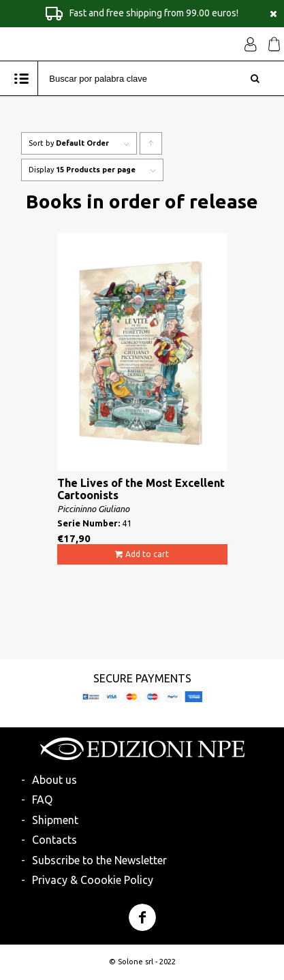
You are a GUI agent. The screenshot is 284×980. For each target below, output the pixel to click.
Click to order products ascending (151, 147)
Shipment (55, 820)
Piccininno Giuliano (93, 509)
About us (54, 780)
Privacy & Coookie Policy (93, 880)
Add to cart (147, 554)
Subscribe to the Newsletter (99, 860)
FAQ (42, 800)
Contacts (54, 840)
